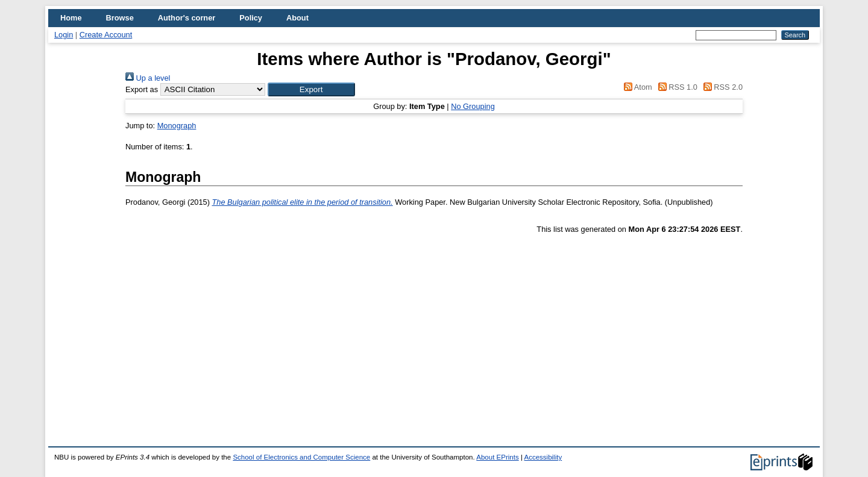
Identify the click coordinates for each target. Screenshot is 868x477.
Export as (142, 89)
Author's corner (187, 18)
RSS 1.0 (676, 87)
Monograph (177, 126)
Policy (251, 18)
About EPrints (497, 457)
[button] (311, 89)
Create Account (106, 35)
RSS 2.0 (721, 87)
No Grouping (473, 106)
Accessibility (543, 457)
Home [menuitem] (71, 18)
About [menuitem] (297, 18)
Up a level (148, 78)
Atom (636, 87)
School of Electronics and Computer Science (301, 457)
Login (64, 35)
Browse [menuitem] (120, 18)
